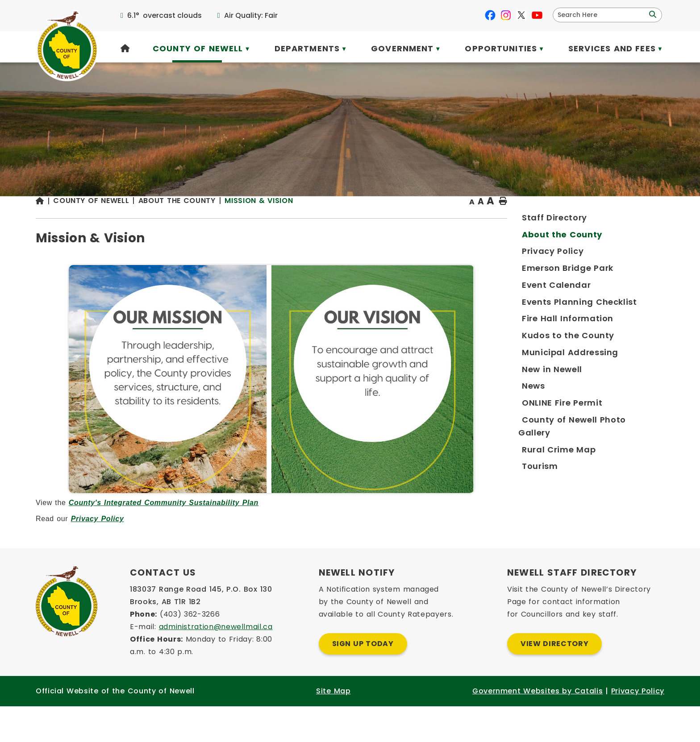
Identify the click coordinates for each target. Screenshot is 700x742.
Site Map (333, 727)
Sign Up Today (363, 679)
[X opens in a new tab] (521, 15)
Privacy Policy (273, 537)
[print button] (642, 219)
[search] (602, 15)
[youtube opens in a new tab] (537, 15)
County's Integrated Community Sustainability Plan (339, 520)
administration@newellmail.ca (216, 662)
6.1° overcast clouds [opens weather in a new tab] (165, 15)
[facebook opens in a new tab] (490, 15)
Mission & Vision (434, 218)
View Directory (554, 679)
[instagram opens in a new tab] (506, 15)
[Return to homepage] (219, 219)
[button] (652, 15)
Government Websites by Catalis (537, 727)
